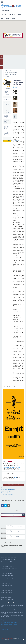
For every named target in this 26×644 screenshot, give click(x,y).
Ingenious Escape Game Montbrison (17, 34)
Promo (19, 14)
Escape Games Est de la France (8, 566)
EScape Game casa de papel (7, 600)
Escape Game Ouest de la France (8, 564)
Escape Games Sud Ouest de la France (10, 571)
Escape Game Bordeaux (6, 588)
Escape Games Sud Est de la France (9, 569)
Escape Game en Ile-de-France (8, 559)
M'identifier (5, 10)
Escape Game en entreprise (7, 488)
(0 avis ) (15, 88)
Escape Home (4, 627)
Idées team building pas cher (7, 496)
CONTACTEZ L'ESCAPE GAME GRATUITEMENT (7, 141)
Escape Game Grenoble (6, 593)
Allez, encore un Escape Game (14, 485)
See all (15, 116)
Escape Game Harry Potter (7, 494)
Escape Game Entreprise (7, 573)
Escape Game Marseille (6, 595)
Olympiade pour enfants (7, 620)
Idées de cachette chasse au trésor (9, 625)
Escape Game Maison (11, 18)
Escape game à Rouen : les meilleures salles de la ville (12, 606)
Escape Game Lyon (5, 583)
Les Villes (11, 14)
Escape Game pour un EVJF (7, 578)
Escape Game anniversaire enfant (9, 489)
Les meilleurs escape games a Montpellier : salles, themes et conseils (12, 616)
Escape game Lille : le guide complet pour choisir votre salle (12, 613)
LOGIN (15, 478)
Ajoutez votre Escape (8, 6)
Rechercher (4, 14)
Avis (2, 18)
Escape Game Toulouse (6, 586)
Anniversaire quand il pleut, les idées (9, 622)
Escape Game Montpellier (7, 590)
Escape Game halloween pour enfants (10, 493)
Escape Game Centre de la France (9, 557)
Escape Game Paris (5, 581)
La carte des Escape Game (7, 638)
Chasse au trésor (5, 629)
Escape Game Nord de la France (8, 562)
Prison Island (9, 526)
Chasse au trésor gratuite (7, 491)
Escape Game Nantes (6, 597)
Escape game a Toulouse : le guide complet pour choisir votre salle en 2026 (12, 609)
